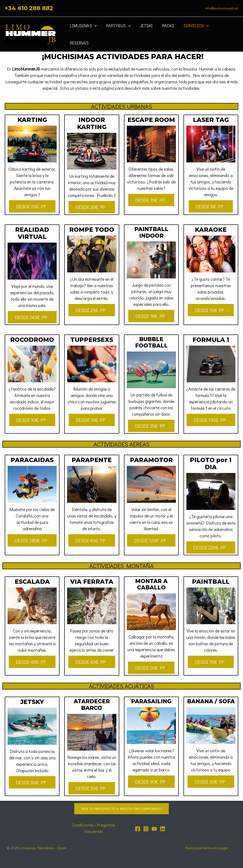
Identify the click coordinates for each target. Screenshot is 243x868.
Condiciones (82, 825)
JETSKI (145, 32)
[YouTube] (154, 829)
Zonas (62, 848)
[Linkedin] (163, 829)
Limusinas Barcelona (37, 848)
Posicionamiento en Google (206, 848)
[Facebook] (138, 829)
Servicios (194, 32)
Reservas (225, 32)
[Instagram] (146, 829)
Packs (166, 32)
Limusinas (84, 32)
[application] (95, 32)
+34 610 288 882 (29, 8)
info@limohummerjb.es (222, 8)
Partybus (118, 32)
